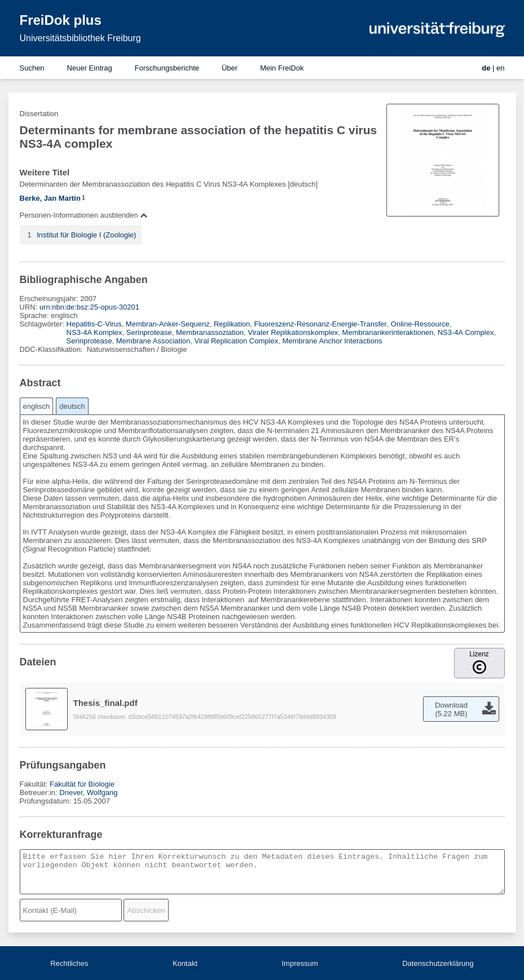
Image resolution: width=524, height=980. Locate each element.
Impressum (300, 963)
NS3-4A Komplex (94, 332)
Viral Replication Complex (237, 341)
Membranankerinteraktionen (388, 332)
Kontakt (185, 963)
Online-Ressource (420, 324)
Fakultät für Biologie (82, 784)
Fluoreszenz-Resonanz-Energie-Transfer (321, 324)
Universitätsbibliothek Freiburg (80, 38)
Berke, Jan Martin (50, 198)
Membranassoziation (210, 332)
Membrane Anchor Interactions (332, 341)
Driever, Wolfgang (88, 793)
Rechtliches (69, 963)
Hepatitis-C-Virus (94, 324)
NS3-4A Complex (466, 332)
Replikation (232, 324)
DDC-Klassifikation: (52, 349)
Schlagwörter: (43, 324)
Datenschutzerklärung (438, 963)
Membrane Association (153, 341)
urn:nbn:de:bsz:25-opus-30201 (89, 307)
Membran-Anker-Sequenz (168, 324)
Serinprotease (149, 332)
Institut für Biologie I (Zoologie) (86, 235)
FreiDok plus (61, 20)
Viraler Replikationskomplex (293, 332)
